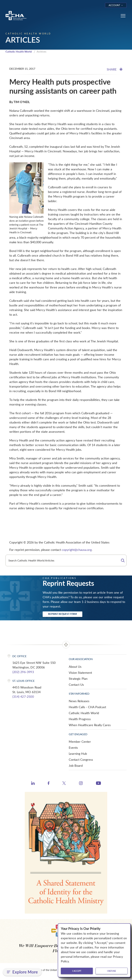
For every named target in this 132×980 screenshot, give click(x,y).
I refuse (112, 971)
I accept (77, 971)
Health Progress (80, 719)
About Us (75, 667)
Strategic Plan (78, 679)
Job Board (76, 766)
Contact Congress (81, 760)
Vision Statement (80, 673)
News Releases (79, 701)
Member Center (80, 742)
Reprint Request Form (62, 614)
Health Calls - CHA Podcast (87, 707)
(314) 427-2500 (23, 697)
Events (73, 748)
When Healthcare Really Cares (90, 725)
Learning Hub (78, 754)
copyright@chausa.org (77, 550)
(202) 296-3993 (23, 672)
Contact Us (76, 685)
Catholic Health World (19, 52)
